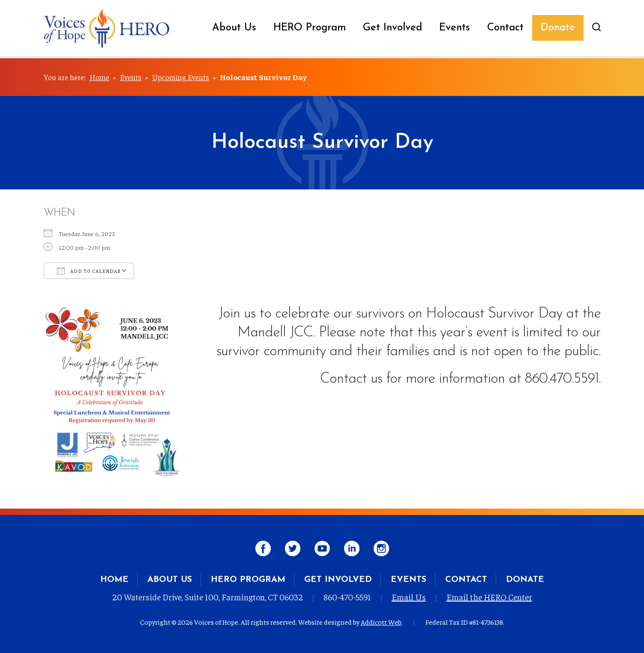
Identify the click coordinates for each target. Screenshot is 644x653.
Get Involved (392, 28)
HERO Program (310, 28)
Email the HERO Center (489, 597)
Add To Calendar (89, 271)
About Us (234, 28)
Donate (558, 28)
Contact (505, 28)
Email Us (409, 597)
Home (99, 77)
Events (455, 28)
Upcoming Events (181, 77)
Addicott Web (381, 622)
